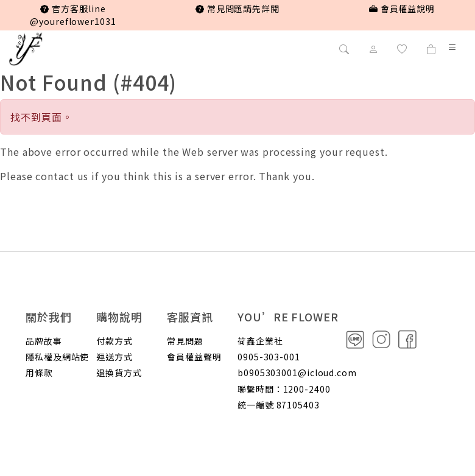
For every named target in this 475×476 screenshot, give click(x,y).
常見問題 (185, 341)
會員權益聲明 (194, 357)
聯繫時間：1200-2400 (284, 389)
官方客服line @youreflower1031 (73, 15)
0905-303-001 (269, 357)
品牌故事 (44, 341)
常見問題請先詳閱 (237, 9)
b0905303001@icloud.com (297, 373)
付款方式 (114, 341)
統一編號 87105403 (279, 405)
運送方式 (114, 357)
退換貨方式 (119, 373)
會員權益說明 (402, 9)
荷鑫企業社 (260, 341)
